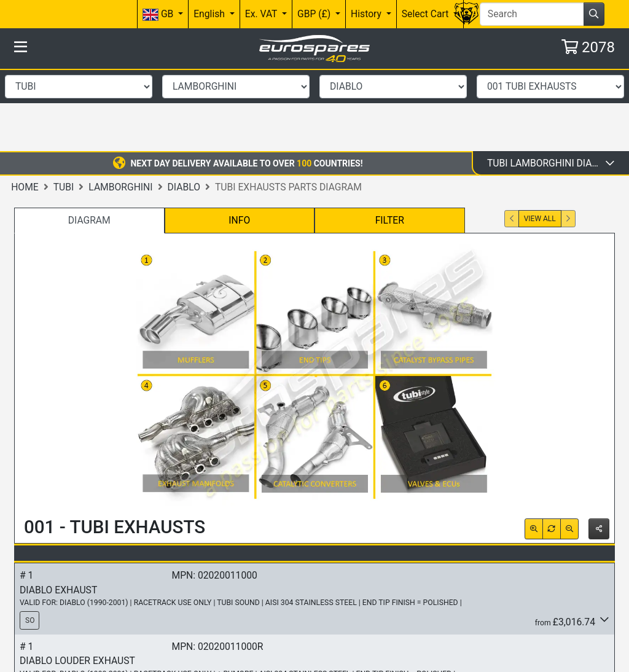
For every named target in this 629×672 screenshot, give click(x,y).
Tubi (64, 104)
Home (25, 104)
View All (540, 136)
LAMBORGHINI (120, 104)
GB (159, 14)
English (210, 14)
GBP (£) (315, 14)
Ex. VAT (262, 14)
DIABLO (184, 104)
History (367, 14)
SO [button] (30, 538)
